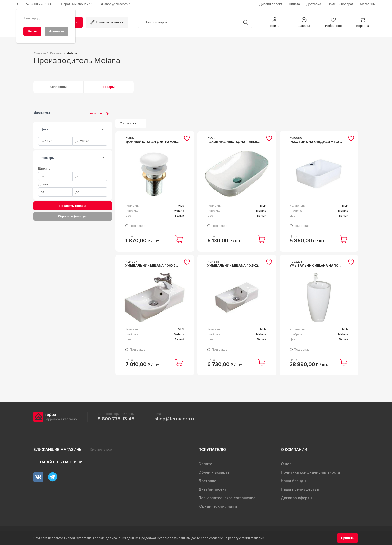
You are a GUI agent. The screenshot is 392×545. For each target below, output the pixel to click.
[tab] (103, 129)
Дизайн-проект (212, 489)
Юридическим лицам (218, 506)
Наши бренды (294, 481)
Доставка (207, 481)
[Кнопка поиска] (246, 22)
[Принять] (348, 538)
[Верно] (32, 31)
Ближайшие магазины (58, 450)
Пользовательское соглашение (227, 498)
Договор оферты (297, 498)
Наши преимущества (300, 489)
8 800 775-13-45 (116, 419)
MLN (181, 206)
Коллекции (58, 87)
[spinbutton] (56, 141)
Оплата (205, 464)
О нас (286, 464)
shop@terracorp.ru (175, 419)
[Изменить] (56, 31)
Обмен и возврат (214, 472)
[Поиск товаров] (189, 22)
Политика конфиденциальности (311, 472)
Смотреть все (101, 450)
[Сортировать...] (131, 123)
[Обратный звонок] (77, 4)
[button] (275, 22)
